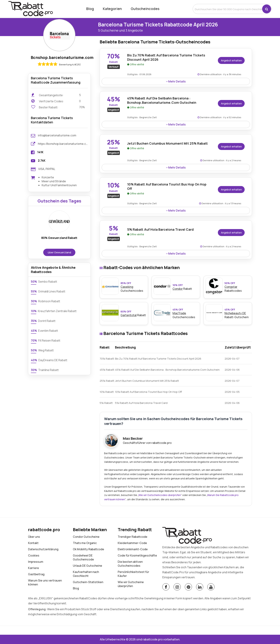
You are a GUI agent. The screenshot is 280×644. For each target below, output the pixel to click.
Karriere (33, 568)
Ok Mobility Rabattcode (88, 549)
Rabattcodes (237, 287)
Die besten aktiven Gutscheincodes (130, 564)
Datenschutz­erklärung (43, 549)
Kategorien (112, 9)
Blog (90, 9)
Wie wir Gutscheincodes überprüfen (160, 495)
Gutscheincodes (145, 9)
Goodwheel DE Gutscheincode (83, 557)
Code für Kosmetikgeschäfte (137, 555)
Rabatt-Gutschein (237, 313)
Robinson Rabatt (46, 301)
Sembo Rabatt (44, 282)
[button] (267, 9)
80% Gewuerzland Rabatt (59, 238)
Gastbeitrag (36, 574)
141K (40, 152)
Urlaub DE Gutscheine (87, 566)
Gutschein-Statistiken (88, 582)
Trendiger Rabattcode (132, 537)
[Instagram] (177, 587)
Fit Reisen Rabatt (46, 340)
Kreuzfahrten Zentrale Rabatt (54, 311)
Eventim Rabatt (44, 331)
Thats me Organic (85, 543)
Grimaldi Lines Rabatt (48, 291)
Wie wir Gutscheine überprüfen (131, 584)
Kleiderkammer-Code (132, 543)
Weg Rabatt (42, 350)
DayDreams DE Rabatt (49, 360)
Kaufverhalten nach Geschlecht (86, 574)
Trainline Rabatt (45, 370)
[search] (228, 9)
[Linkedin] (200, 587)
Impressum (36, 562)
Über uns (34, 537)
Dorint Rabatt (43, 321)
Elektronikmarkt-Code (133, 549)
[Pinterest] (188, 587)
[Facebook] (166, 587)
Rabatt (185, 287)
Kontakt (33, 543)
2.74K (42, 161)
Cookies (34, 555)
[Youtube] (211, 587)
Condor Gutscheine (86, 537)
